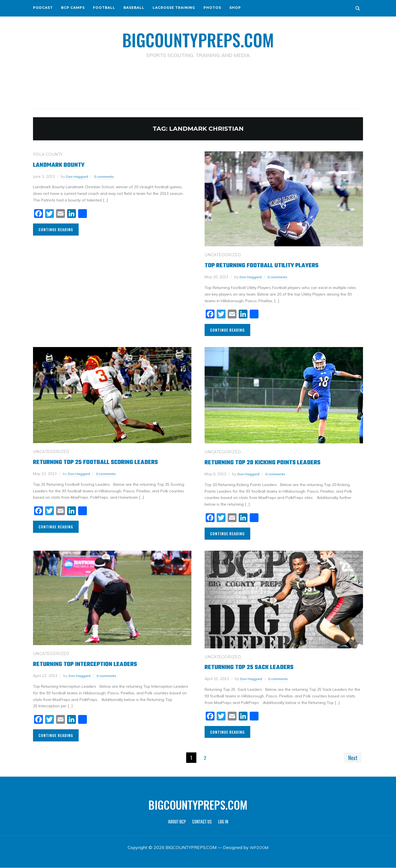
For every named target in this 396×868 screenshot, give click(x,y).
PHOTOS (212, 8)
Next (351, 757)
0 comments (108, 176)
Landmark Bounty (64, 164)
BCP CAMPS (73, 8)
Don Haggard (79, 176)
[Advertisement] (198, 83)
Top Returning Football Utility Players (273, 265)
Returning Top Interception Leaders (95, 664)
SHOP (235, 8)
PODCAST (43, 8)
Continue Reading (56, 229)
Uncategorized (223, 255)
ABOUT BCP (177, 822)
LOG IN (223, 822)
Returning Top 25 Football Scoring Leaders (108, 462)
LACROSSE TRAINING (174, 8)
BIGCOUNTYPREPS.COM (198, 39)
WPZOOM (259, 848)
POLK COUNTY (48, 154)
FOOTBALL (104, 8)
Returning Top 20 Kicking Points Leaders (274, 462)
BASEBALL (134, 8)
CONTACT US (202, 822)
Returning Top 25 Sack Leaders (258, 667)
